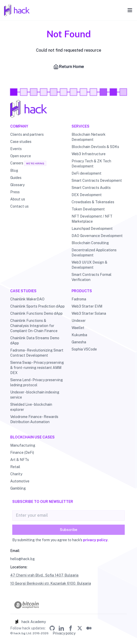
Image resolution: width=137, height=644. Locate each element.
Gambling (18, 488)
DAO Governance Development (97, 236)
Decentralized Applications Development (94, 253)
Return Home (68, 67)
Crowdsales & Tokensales (93, 202)
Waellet (78, 328)
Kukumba (79, 335)
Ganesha (79, 342)
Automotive (20, 481)
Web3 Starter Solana (89, 313)
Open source (21, 156)
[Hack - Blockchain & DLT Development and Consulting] (68, 109)
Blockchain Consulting (90, 243)
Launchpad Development (92, 229)
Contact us (19, 206)
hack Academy (30, 622)
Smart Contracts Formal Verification (92, 277)
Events (16, 149)
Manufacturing (23, 445)
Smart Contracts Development (97, 180)
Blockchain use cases (32, 437)
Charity (16, 474)
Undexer (79, 321)
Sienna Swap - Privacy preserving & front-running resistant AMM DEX (37, 368)
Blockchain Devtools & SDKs (95, 147)
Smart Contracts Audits (91, 188)
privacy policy (95, 540)
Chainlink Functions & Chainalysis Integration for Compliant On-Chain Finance (34, 326)
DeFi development (87, 173)
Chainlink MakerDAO (27, 299)
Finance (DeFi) (22, 453)
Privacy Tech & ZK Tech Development (91, 164)
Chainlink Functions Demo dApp (36, 313)
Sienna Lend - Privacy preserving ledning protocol (37, 382)
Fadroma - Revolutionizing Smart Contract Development (37, 353)
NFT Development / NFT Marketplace (92, 219)
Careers (17, 163)
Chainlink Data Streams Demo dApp (35, 341)
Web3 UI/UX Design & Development (89, 265)
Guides (16, 178)
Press (15, 192)
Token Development (88, 209)
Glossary (17, 185)
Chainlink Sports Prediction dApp (37, 306)
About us (18, 199)
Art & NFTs (20, 460)
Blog (14, 171)
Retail (15, 467)
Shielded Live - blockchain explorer (31, 407)
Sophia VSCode (84, 349)
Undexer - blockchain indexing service (35, 395)
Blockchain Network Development (89, 137)
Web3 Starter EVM (87, 306)
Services (81, 126)
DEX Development (87, 195)
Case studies (21, 142)
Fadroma (79, 299)
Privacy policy (64, 633)
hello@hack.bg (22, 559)
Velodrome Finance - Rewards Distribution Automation (34, 419)
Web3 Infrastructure (89, 154)
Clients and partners (27, 134)
